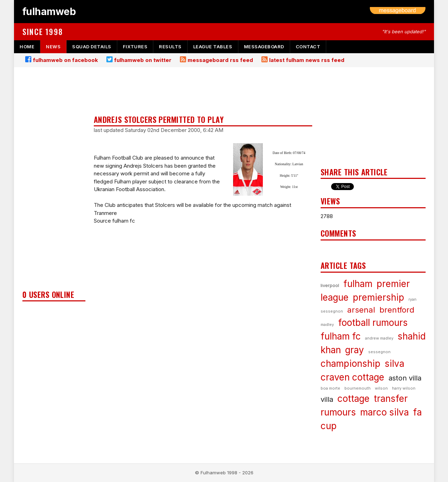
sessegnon (379, 352)
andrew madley (379, 338)
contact (308, 47)
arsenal (361, 310)
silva (394, 364)
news (53, 47)
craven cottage (352, 377)
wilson (381, 388)
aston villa (405, 378)
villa (327, 399)
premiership (379, 297)
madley (327, 324)
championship (351, 364)
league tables (213, 47)
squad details (92, 47)
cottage (353, 399)
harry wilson (404, 388)
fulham (358, 284)
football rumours (373, 323)
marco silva (384, 412)
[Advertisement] (54, 181)
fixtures (135, 47)
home (27, 47)
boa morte (330, 388)
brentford (397, 310)
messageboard (264, 47)
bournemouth (358, 388)
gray (355, 350)
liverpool (330, 285)
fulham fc (341, 336)
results (170, 47)
